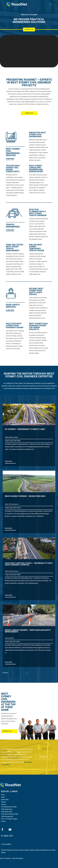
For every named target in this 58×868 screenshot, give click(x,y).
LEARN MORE (10, 159)
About (3, 797)
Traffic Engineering (7, 809)
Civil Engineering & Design (9, 807)
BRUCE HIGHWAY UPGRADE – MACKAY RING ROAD (25, 496)
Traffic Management (7, 816)
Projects (4, 802)
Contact (3, 821)
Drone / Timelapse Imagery (9, 819)
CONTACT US (29, 113)
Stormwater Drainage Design (10, 814)
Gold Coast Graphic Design (20, 850)
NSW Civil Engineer (18, 858)
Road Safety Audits (7, 812)
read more (8, 461)
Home (3, 795)
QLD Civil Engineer (5, 858)
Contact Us (29, 29)
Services (4, 804)
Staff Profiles (5, 800)
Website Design (6, 850)
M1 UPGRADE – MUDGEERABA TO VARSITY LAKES (25, 429)
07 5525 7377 (7, 836)
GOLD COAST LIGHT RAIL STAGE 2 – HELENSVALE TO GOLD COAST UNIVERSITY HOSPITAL (29, 564)
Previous (5, 673)
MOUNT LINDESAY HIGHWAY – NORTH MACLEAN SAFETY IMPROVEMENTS (28, 631)
